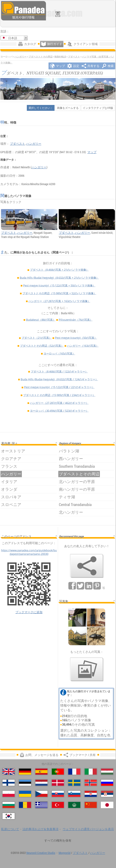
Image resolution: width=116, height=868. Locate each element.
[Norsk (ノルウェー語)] (91, 783)
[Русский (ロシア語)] (107, 783)
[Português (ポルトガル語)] (58, 772)
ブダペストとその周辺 (41, 57)
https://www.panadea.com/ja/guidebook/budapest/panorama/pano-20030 (29, 552)
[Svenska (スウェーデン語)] (74, 783)
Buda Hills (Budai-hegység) (59, 278)
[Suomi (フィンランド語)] (9, 783)
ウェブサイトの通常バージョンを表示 (88, 829)
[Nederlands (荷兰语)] (41, 783)
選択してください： (41, 108)
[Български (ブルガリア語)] (9, 805)
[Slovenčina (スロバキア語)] (58, 794)
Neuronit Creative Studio (41, 853)
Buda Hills (60, 57)
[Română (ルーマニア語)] (25, 805)
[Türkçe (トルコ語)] (58, 805)
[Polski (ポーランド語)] (9, 794)
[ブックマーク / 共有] (87, 566)
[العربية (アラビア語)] (74, 805)
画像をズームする (68, 108)
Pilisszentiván (76, 320)
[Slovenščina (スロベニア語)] (74, 794)
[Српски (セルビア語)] (107, 794)
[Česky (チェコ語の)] (41, 794)
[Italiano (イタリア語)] (91, 772)
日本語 (13, 38)
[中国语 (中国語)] (91, 805)
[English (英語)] (9, 772)
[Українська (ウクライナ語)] (25, 794)
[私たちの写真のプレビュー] (87, 669)
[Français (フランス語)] (74, 772)
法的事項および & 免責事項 (40, 829)
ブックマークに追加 (29, 612)
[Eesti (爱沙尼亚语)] (25, 783)
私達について (10, 829)
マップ (92, 152)
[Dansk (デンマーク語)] (58, 783)
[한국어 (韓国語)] (9, 816)
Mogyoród (65, 853)
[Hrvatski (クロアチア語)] (91, 794)
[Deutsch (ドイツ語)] (25, 772)
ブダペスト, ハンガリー (17, 233)
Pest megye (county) (59, 285)
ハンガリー (20, 57)
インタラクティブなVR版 (98, 108)
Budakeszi (41, 320)
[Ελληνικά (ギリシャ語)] (41, 805)
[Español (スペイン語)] (41, 772)
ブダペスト (74, 57)
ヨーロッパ (59, 353)
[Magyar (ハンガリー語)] (107, 772)
